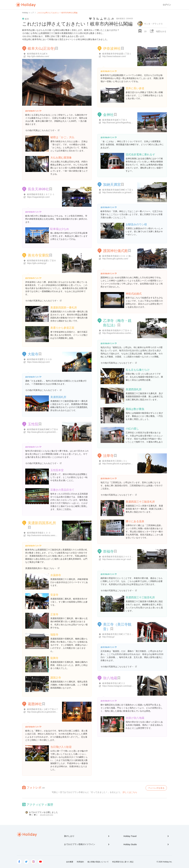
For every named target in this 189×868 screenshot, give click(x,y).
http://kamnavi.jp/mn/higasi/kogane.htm (120, 123)
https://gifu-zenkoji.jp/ (37, 263)
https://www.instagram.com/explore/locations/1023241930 (129, 686)
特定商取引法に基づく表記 (123, 862)
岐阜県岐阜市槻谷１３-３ (39, 533)
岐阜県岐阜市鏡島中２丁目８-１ (117, 330)
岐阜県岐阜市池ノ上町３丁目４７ (43, 709)
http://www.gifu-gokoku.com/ (115, 259)
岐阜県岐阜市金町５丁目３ (115, 120)
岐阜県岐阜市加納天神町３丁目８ (43, 429)
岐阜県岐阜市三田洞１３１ (115, 461)
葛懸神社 (35, 704)
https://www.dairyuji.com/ (38, 362)
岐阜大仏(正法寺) (41, 48)
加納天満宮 (112, 185)
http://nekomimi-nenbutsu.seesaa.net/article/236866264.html (55, 535)
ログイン (167, 5)
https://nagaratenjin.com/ (38, 197)
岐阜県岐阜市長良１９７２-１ (41, 194)
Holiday (26, 5)
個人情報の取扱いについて (98, 862)
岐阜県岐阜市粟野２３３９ (39, 359)
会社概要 (70, 862)
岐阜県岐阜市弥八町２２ (114, 683)
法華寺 (108, 456)
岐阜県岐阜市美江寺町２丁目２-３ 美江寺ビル (124, 634)
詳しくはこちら (130, 792)
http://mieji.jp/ (108, 637)
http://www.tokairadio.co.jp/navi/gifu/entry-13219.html (127, 192)
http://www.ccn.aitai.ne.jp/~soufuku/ (118, 559)
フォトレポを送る (156, 788)
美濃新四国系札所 (42, 523)
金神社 (108, 115)
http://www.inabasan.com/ (114, 56)
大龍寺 (33, 354)
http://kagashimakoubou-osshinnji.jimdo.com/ (123, 333)
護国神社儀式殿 (115, 251)
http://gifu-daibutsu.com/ (38, 56)
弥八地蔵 (110, 678)
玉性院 (33, 424)
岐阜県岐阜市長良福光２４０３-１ (118, 557)
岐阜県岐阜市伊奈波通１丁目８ (41, 261)
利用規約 (80, 862)
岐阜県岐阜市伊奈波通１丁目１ (117, 54)
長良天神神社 (38, 189)
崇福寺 (108, 551)
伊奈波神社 (112, 48)
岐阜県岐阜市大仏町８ (37, 54)
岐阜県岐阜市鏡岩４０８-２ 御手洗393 (120, 256)
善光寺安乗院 (38, 255)
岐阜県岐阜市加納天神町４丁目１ (118, 190)
